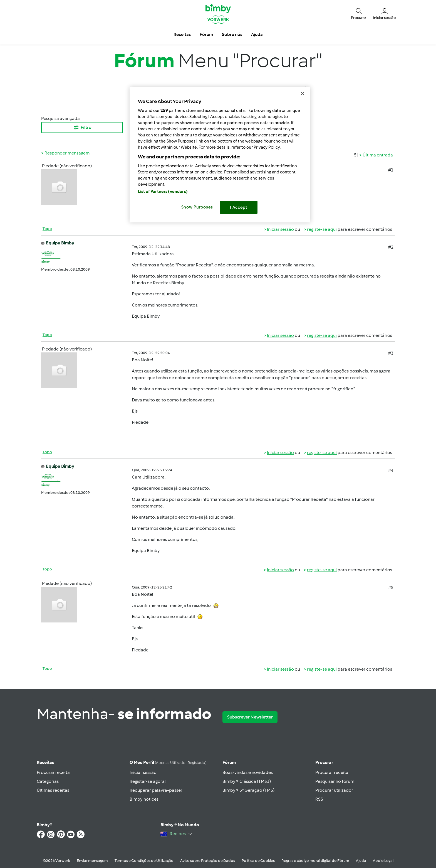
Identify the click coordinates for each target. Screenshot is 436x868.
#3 (391, 353)
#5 (391, 588)
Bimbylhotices (144, 799)
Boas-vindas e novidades (248, 772)
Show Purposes (197, 207)
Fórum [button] (206, 34)
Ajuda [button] (257, 34)
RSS (319, 799)
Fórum (229, 762)
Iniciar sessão (280, 229)
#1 (391, 170)
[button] (359, 13)
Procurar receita (53, 772)
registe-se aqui (322, 229)
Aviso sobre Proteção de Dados (208, 861)
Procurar (324, 762)
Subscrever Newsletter (250, 717)
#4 (391, 470)
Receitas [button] (182, 34)
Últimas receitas (53, 790)
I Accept (239, 207)
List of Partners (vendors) (163, 192)
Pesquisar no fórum (335, 781)
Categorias (48, 781)
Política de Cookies (258, 861)
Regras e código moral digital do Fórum (315, 861)
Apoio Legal (383, 861)
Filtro (82, 127)
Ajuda (361, 861)
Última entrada (378, 155)
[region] (220, 155)
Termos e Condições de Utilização (144, 861)
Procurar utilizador (334, 790)
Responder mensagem (67, 153)
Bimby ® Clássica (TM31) (247, 781)
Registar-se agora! (148, 781)
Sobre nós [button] (232, 34)
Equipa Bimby (60, 243)
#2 (391, 247)
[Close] (303, 94)
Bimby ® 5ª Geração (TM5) (248, 790)
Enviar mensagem (92, 861)
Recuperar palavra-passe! (156, 790)
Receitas (45, 762)
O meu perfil (168, 762)
